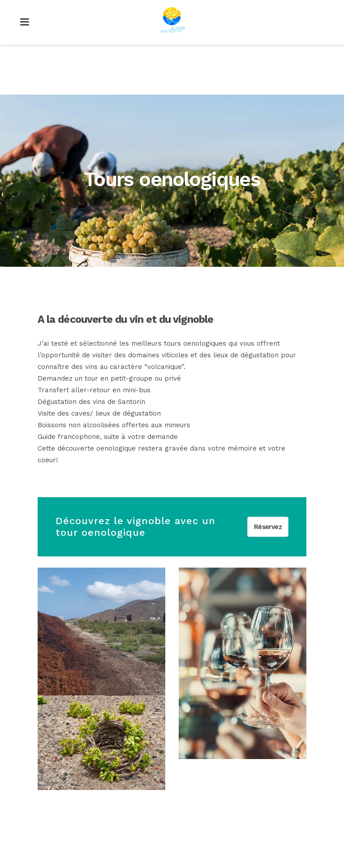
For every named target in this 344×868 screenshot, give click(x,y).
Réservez (268, 526)
